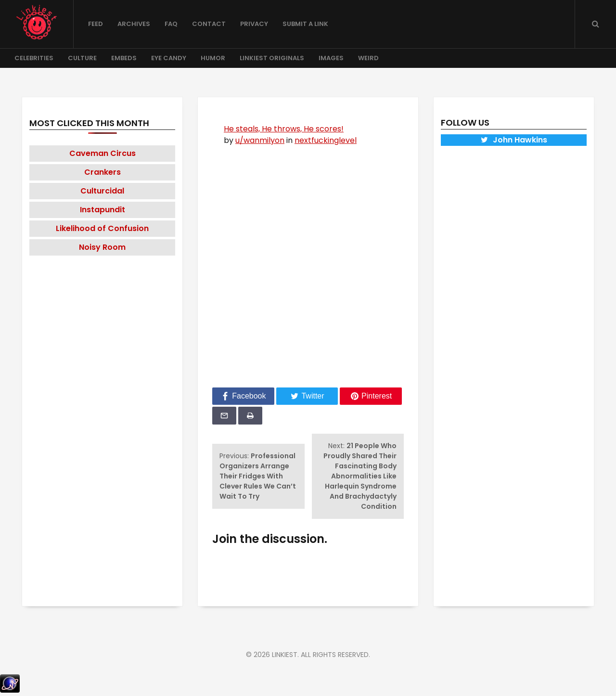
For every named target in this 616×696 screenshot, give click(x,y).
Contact (209, 24)
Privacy (254, 24)
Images (331, 58)
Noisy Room (102, 247)
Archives (134, 24)
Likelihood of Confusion (102, 228)
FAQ (171, 24)
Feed (96, 24)
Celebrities (34, 58)
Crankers (103, 172)
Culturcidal (102, 191)
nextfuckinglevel (326, 140)
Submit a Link (305, 24)
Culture (82, 58)
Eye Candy (169, 58)
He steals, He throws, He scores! (284, 129)
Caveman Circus (103, 153)
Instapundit (103, 210)
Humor (213, 58)
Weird (368, 58)
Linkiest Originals (272, 58)
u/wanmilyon (260, 140)
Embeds (124, 58)
